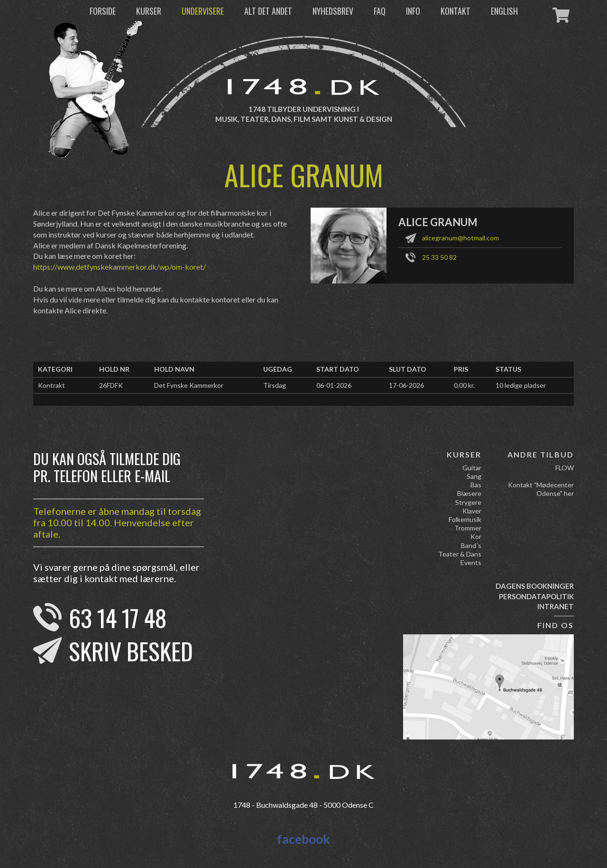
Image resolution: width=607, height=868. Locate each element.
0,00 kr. (464, 385)
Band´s (471, 545)
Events (471, 562)
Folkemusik (465, 519)
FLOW (565, 468)
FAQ (380, 11)
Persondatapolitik (536, 596)
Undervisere (203, 11)
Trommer (468, 528)
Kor (476, 536)
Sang (474, 476)
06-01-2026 (334, 385)
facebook (303, 839)
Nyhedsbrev (333, 11)
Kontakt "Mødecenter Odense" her (541, 489)
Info (413, 11)
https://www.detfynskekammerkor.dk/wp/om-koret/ (120, 267)
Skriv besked (131, 650)
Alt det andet (268, 11)
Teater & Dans (460, 554)
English (504, 11)
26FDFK (111, 385)
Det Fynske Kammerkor (189, 385)
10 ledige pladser (521, 385)
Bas (476, 485)
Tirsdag (275, 385)
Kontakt (455, 11)
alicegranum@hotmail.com (460, 238)
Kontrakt (51, 385)
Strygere (468, 502)
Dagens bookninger (535, 586)
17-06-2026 (406, 385)
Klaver (472, 511)
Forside (103, 11)
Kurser (149, 11)
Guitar (472, 468)
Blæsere (469, 493)
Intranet (556, 606)
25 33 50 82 (439, 257)
